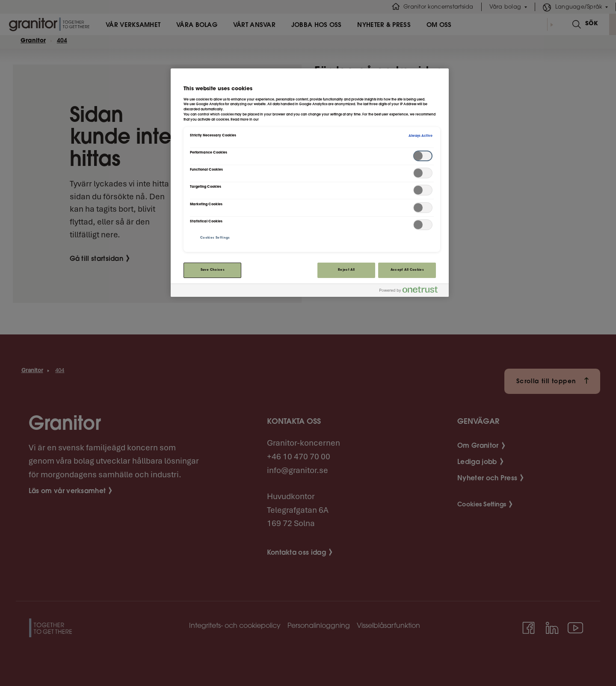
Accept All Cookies (407, 270)
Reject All (346, 270)
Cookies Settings (215, 238)
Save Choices (213, 270)
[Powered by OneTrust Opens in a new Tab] (412, 291)
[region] (310, 182)
